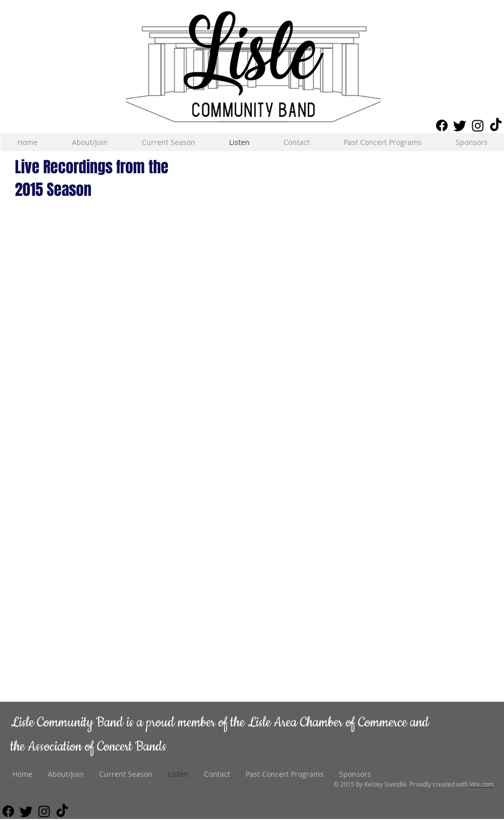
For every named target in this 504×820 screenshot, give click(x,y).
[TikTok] (496, 125)
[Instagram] (478, 125)
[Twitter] (460, 125)
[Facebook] (442, 125)
